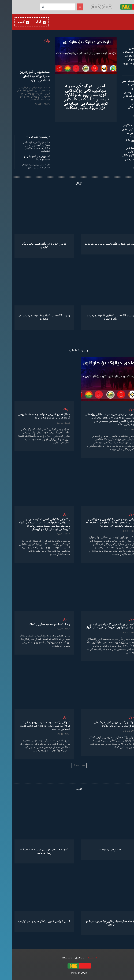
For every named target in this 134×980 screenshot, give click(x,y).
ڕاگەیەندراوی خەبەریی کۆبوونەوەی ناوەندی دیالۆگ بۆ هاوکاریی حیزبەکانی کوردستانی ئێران (99, 626)
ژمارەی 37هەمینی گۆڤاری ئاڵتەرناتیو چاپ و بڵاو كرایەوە (32, 317)
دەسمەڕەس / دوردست (98, 849)
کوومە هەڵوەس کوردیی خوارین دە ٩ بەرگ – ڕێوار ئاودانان (32, 851)
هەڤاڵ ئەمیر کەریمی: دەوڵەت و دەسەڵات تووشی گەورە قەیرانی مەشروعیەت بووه (121, 56)
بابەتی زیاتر (67, 765)
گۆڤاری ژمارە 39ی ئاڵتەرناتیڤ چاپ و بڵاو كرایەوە (32, 245)
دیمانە (54, 409)
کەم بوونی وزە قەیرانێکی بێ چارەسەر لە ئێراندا (25, 158)
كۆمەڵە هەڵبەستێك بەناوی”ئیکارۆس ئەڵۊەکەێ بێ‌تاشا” (98, 923)
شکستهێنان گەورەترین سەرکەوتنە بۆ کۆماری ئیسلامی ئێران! (23, 76)
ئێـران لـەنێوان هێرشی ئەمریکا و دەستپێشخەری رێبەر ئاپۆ (24, 166)
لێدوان (120, 409)
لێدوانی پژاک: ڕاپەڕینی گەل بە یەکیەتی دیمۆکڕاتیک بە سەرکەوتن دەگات (103, 724)
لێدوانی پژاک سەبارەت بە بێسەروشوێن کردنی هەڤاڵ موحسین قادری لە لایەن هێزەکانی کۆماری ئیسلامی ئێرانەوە (32, 726)
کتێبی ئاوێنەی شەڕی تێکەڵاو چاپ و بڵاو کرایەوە (32, 921)
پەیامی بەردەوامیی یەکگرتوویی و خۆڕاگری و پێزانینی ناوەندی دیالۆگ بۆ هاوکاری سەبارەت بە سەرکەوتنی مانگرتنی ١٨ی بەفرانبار (121, 96)
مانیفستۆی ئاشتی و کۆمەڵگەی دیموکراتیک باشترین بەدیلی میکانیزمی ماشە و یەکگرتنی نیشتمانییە (24, 147)
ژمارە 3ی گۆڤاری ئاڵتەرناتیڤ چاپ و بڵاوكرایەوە (98, 244)
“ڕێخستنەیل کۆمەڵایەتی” (26, 137)
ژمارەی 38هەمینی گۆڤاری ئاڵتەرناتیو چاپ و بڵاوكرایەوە (98, 317)
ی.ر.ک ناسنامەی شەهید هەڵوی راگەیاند (37, 624)
